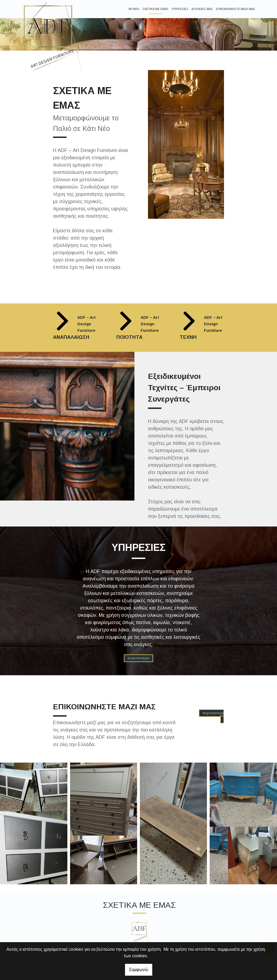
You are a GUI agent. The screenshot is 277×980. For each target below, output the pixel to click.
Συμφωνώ (139, 970)
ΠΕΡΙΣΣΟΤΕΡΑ (138, 658)
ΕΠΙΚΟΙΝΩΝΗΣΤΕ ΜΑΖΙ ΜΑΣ (235, 9)
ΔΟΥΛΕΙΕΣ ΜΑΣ (202, 9)
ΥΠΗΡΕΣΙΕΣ (180, 9)
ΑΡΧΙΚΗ (134, 9)
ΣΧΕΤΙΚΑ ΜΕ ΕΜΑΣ (155, 9)
